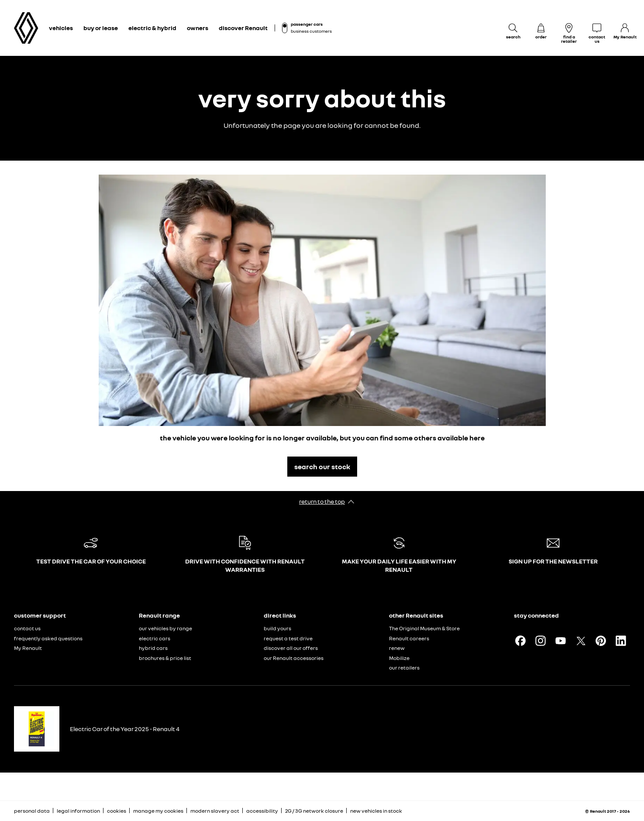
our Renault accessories (294, 658)
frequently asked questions (48, 638)
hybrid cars (153, 648)
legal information (78, 811)
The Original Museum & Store (424, 628)
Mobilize (399, 658)
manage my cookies (158, 811)
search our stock (322, 467)
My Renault (28, 648)
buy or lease (101, 28)
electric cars (155, 638)
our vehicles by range (165, 628)
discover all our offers (291, 648)
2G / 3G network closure (314, 811)
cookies (117, 811)
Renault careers (409, 638)
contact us (27, 628)
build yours (277, 628)
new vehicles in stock (376, 811)
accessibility (262, 811)
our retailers (404, 668)
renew (397, 648)
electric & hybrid (152, 28)
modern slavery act (215, 811)
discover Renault (243, 28)
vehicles (61, 28)
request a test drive (288, 638)
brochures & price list (165, 658)
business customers (311, 31)
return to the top (322, 501)
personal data (32, 811)
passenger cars (307, 24)
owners (198, 28)
